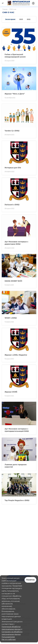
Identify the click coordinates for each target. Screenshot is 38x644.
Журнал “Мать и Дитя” (15, 94)
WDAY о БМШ (11, 318)
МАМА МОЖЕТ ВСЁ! (13, 281)
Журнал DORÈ (11, 392)
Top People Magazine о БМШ (17, 500)
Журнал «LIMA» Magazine (16, 355)
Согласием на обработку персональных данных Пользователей (12, 634)
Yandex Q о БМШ (12, 131)
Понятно (30, 580)
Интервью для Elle (13, 168)
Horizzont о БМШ (12, 205)
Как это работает (9, 639)
